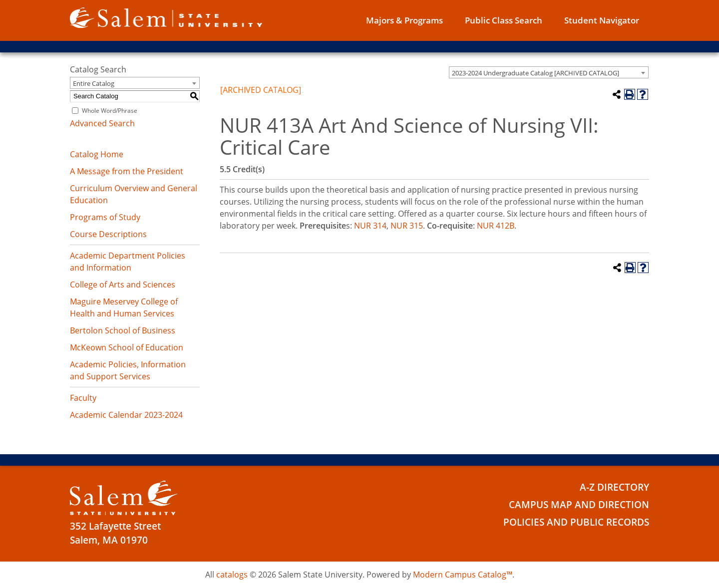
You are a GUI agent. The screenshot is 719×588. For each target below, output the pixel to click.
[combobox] (549, 72)
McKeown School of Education (127, 347)
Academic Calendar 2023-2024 (126, 415)
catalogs (232, 575)
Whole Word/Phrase (110, 111)
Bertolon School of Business (123, 330)
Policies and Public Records (576, 522)
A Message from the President (127, 171)
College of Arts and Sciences (123, 285)
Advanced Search (102, 123)
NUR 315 (407, 226)
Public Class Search (504, 20)
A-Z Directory (614, 487)
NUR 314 (370, 226)
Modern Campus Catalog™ (463, 575)
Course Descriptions (108, 234)
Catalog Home (97, 154)
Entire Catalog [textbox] (94, 83)
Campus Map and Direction (579, 505)
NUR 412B (496, 226)
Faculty (83, 398)
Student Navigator (602, 20)
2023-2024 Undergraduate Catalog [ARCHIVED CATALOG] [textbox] (536, 73)
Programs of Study (105, 217)
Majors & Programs (404, 20)
